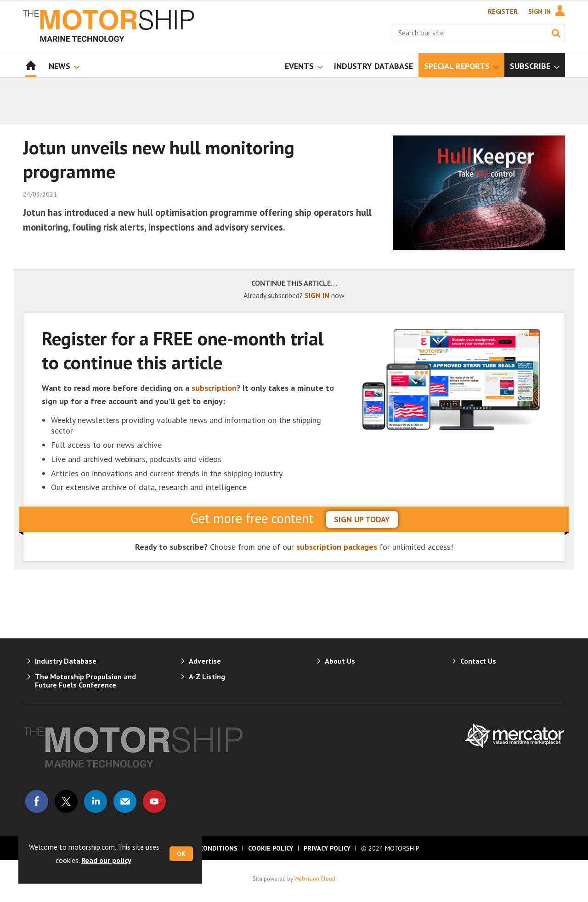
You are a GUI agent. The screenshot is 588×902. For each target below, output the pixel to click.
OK (181, 854)
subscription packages (337, 547)
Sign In (540, 11)
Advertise (205, 661)
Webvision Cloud (315, 879)
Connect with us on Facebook (37, 801)
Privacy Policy (327, 848)
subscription (214, 388)
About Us (340, 661)
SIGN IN (317, 295)
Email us (125, 801)
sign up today (362, 519)
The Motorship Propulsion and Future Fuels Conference (85, 681)
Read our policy (106, 860)
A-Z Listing (207, 676)
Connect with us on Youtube (154, 801)
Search (556, 33)
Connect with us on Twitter (66, 801)
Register (503, 11)
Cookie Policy (271, 848)
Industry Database (66, 661)
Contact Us (478, 661)
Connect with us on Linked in (96, 801)
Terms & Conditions (203, 848)
